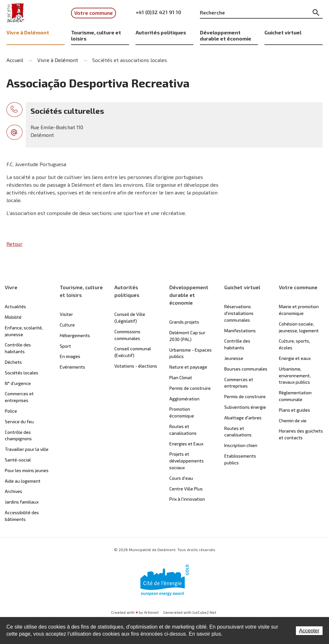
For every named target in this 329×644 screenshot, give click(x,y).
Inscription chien (241, 445)
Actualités (15, 306)
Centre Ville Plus (186, 489)
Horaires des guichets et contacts (301, 434)
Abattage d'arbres (243, 418)
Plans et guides (294, 410)
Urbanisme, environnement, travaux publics (295, 376)
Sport (65, 346)
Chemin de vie (293, 420)
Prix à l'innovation (187, 499)
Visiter (66, 314)
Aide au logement (23, 481)
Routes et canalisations (183, 430)
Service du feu (19, 421)
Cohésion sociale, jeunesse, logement (299, 327)
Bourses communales (246, 369)
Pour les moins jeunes (27, 470)
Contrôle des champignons (18, 435)
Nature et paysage (188, 367)
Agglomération (184, 399)
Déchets (13, 362)
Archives (13, 491)
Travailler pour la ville (27, 449)
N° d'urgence (18, 383)
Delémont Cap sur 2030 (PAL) (187, 336)
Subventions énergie (245, 407)
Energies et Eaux (186, 444)
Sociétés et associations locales (130, 60)
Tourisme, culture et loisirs (96, 35)
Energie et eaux (295, 358)
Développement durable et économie (226, 35)
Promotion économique (182, 412)
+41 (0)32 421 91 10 (158, 12)
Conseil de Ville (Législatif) (130, 318)
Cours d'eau (181, 478)
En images (70, 356)
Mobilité (13, 317)
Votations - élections (136, 366)
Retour (14, 244)
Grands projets (184, 322)
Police (11, 411)
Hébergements (75, 335)
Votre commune (93, 13)
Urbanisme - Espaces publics (191, 353)
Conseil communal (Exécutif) (133, 352)
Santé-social (18, 460)
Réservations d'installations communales (239, 313)
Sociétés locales (22, 373)
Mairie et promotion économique (299, 310)
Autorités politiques (161, 32)
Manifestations (240, 331)
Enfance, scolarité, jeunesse (24, 331)
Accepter (309, 631)
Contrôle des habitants (18, 348)
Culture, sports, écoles (294, 344)
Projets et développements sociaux (187, 461)
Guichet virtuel (283, 32)
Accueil (15, 60)
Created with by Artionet (135, 612)
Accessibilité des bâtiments (22, 516)
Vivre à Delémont (28, 32)
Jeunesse (234, 358)
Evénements (72, 367)
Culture (67, 325)
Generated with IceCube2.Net (190, 612)
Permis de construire (190, 388)
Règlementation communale (295, 396)
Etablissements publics (240, 459)
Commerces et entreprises (19, 397)
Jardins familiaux (22, 502)
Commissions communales (127, 335)
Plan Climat (181, 377)
